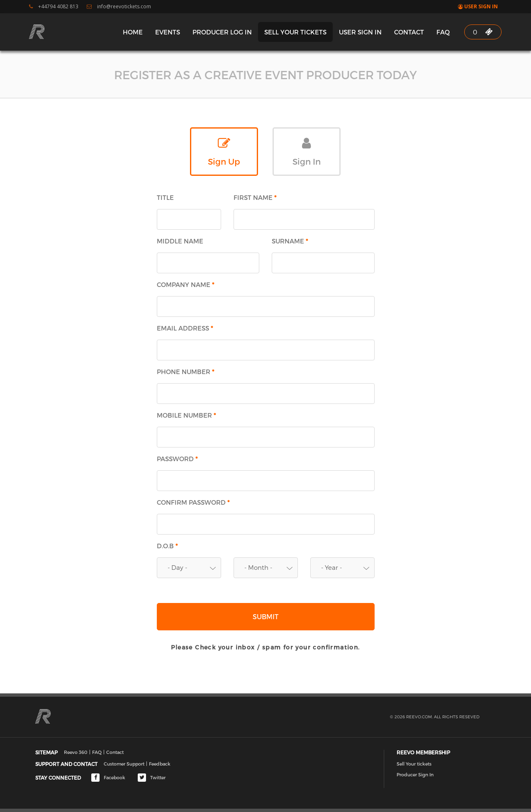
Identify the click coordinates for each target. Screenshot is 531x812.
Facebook (108, 778)
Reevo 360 (76, 752)
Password (178, 459)
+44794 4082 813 (54, 7)
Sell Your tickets (295, 32)
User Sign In (478, 7)
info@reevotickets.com (119, 7)
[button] (189, 568)
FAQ (443, 32)
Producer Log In (222, 32)
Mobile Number (187, 415)
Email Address (185, 328)
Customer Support (124, 764)
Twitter (152, 778)
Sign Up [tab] (224, 152)
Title (165, 198)
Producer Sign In (415, 774)
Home (133, 32)
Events (168, 32)
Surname (290, 241)
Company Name (186, 285)
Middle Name (180, 241)
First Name (255, 198)
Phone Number (186, 372)
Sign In (307, 152)
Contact (409, 32)
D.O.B (168, 546)
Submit (265, 616)
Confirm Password (194, 502)
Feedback (160, 764)
